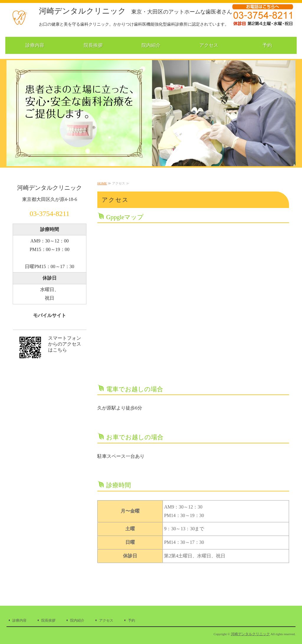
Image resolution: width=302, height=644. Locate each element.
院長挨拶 (93, 45)
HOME (102, 183)
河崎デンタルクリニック (136, 11)
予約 (267, 45)
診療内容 (35, 45)
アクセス (209, 45)
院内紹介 (151, 45)
